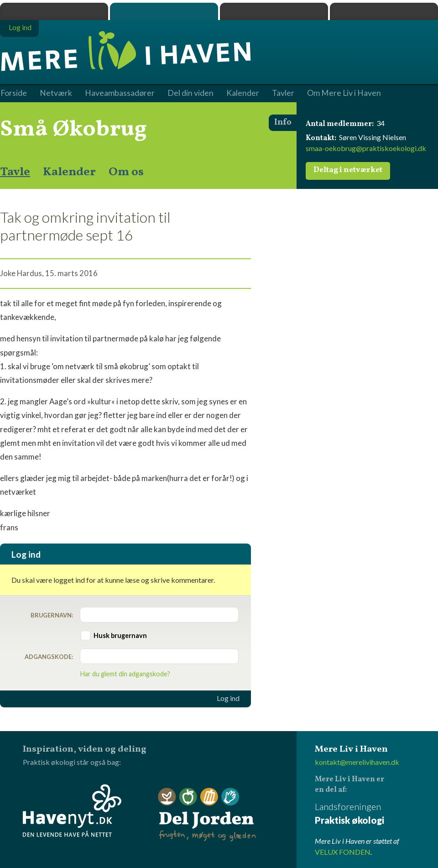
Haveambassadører (120, 93)
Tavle (15, 172)
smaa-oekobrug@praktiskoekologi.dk (366, 148)
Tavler (283, 93)
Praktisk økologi (54, 11)
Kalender (69, 172)
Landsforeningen (376, 814)
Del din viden (190, 93)
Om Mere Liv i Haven (344, 93)
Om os (126, 172)
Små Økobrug (73, 130)
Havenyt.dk (384, 11)
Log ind (228, 698)
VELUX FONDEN (343, 852)
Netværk (56, 93)
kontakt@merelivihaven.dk (357, 762)
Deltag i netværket (348, 170)
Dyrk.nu (274, 11)
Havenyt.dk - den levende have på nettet (72, 810)
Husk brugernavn (120, 635)
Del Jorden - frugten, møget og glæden (207, 815)
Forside (14, 93)
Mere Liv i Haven (164, 11)
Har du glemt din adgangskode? (125, 674)
